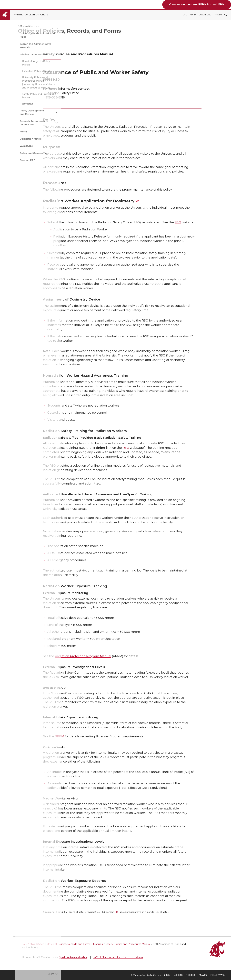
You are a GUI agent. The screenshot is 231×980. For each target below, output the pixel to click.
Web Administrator (106, 957)
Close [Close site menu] (36, 974)
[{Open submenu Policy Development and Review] (42, 112)
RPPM (76, 736)
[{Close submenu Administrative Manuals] (42, 55)
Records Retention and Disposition (19, 123)
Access (178, 975)
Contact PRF (12, 160)
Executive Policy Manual (21, 71)
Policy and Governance (19, 153)
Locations (205, 15)
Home (11, 26)
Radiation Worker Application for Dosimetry (105, 201)
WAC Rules (11, 146)
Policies (191, 975)
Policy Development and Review (17, 112)
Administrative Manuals (19, 54)
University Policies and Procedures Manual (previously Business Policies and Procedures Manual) (23, 82)
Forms (9, 132)
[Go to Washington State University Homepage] (26, 15)
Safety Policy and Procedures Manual (24, 96)
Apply (193, 15)
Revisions (12, 104)
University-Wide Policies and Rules (22, 35)
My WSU (218, 15)
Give (185, 15)
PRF (133, 912)
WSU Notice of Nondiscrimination (151, 957)
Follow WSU (218, 975)
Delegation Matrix (16, 139)
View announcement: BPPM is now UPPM (197, 5)
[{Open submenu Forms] (42, 132)
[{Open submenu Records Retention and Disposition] (42, 123)
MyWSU (203, 975)
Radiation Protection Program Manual (99, 656)
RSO (194, 222)
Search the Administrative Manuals (20, 46)
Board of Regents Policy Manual (21, 63)
